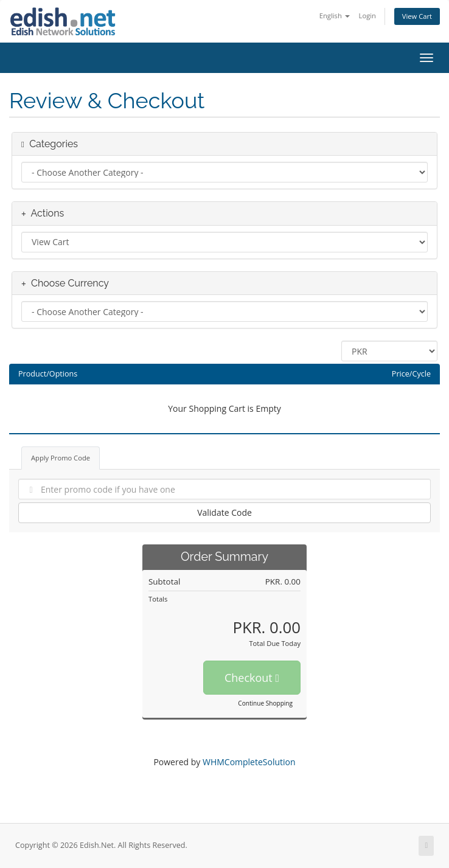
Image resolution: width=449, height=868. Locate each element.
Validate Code (224, 512)
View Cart (417, 16)
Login (367, 16)
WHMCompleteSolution (249, 762)
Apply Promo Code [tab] (61, 458)
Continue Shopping (265, 703)
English (335, 16)
